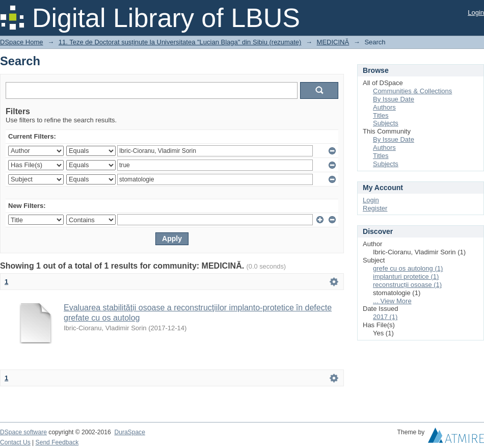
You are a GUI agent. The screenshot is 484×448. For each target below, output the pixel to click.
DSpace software (23, 432)
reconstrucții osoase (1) (407, 285)
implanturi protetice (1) (406, 276)
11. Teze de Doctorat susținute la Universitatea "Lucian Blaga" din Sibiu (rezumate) (180, 42)
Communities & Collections (412, 91)
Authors (384, 107)
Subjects (386, 123)
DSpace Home (22, 42)
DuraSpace (129, 432)
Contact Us (15, 442)
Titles (381, 115)
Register (375, 208)
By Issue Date (394, 99)
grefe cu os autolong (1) (408, 268)
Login (476, 12)
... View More (392, 301)
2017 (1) (385, 317)
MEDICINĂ (333, 42)
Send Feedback (57, 442)
